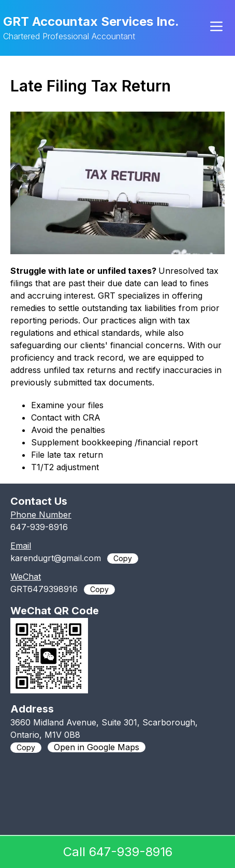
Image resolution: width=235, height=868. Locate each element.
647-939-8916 (39, 527)
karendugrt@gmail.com (56, 558)
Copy (123, 558)
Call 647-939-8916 (118, 852)
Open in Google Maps (97, 747)
